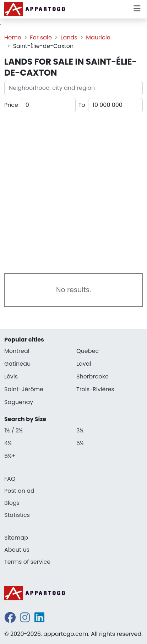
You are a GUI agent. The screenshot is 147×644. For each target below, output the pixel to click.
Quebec (88, 351)
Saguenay (19, 402)
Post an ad (19, 491)
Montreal (17, 351)
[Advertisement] (73, 191)
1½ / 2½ (13, 430)
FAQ (10, 479)
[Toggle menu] (137, 9)
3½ (80, 430)
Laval (84, 364)
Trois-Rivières (95, 389)
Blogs (12, 503)
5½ (80, 443)
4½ (8, 443)
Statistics (17, 515)
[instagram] (25, 620)
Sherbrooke (92, 376)
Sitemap (16, 538)
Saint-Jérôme (24, 389)
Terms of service (27, 562)
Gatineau (17, 364)
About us (17, 550)
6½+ (10, 456)
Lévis (11, 376)
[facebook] (10, 620)
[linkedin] (39, 620)
